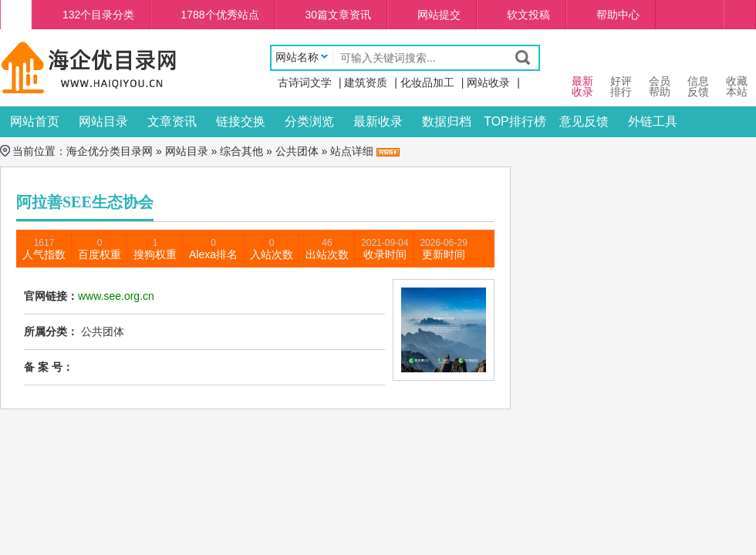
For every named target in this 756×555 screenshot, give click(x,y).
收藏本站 (737, 72)
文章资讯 (172, 121)
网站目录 (103, 121)
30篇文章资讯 (339, 15)
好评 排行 (621, 72)
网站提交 (439, 15)
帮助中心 (618, 15)
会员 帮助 (660, 72)
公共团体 (297, 151)
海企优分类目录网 (110, 151)
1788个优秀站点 (219, 15)
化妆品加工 (427, 82)
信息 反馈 (698, 72)
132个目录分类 (98, 15)
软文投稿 (528, 15)
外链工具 (653, 121)
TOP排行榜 (515, 121)
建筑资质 (366, 82)
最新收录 (378, 121)
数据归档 (447, 121)
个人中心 (740, 15)
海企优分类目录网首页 (16, 15)
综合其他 (241, 151)
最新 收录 (582, 72)
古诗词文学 (305, 82)
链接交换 (241, 121)
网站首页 (35, 121)
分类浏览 (309, 121)
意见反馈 (584, 121)
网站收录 (488, 82)
